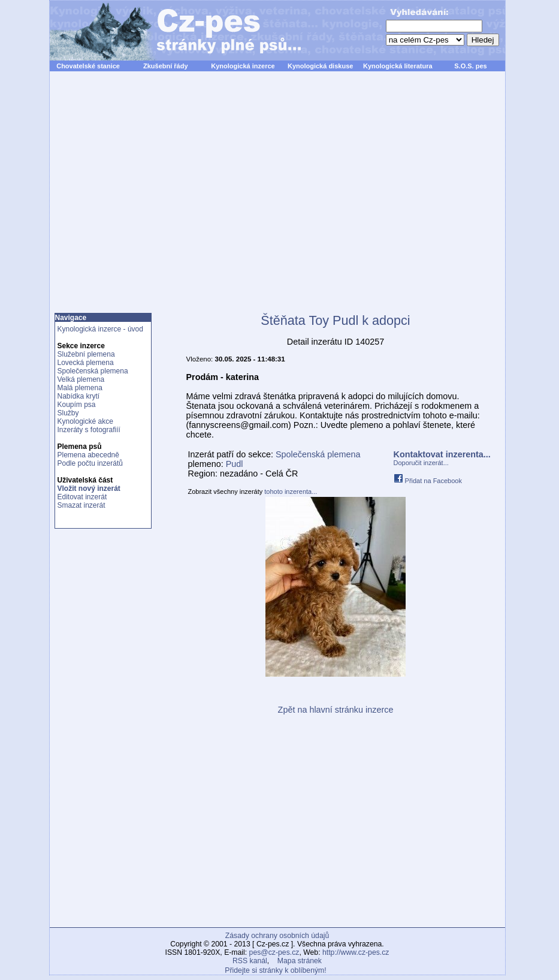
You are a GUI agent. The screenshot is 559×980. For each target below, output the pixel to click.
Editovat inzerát (82, 497)
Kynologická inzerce (243, 66)
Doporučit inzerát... (421, 463)
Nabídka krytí (79, 396)
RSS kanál (250, 961)
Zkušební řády (166, 66)
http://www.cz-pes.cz (356, 952)
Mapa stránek (300, 961)
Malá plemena (80, 388)
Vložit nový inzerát (89, 489)
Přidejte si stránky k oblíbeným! (275, 970)
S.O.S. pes (470, 66)
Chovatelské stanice (88, 66)
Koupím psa (77, 405)
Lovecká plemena (86, 363)
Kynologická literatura (398, 66)
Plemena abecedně (88, 455)
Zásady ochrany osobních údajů (277, 936)
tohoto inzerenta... (291, 491)
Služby (68, 413)
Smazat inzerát (81, 505)
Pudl (235, 464)
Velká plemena (81, 379)
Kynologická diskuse (320, 66)
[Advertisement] (161, 199)
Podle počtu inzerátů (90, 463)
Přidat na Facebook (428, 481)
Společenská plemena (93, 371)
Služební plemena (86, 354)
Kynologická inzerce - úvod (100, 329)
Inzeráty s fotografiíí (89, 430)
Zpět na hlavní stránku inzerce (336, 710)
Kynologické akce (85, 421)
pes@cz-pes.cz (274, 952)
